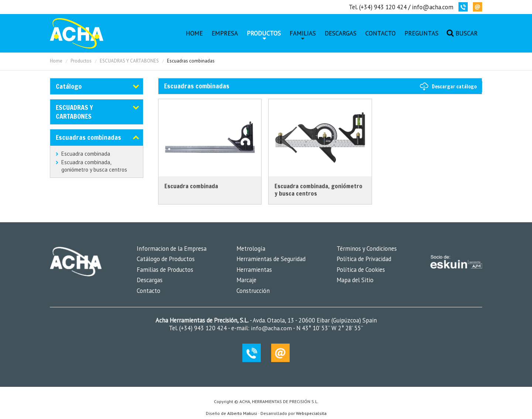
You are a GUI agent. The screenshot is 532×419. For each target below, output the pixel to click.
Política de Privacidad (364, 259)
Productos (264, 33)
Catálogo (69, 86)
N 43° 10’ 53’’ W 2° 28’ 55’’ (329, 328)
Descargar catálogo (454, 87)
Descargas (341, 33)
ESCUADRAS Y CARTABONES (129, 61)
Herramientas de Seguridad (271, 259)
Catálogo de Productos (166, 259)
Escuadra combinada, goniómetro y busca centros (94, 166)
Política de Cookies (361, 270)
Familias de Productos (165, 270)
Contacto (381, 33)
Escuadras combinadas (88, 137)
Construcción (253, 291)
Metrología (251, 249)
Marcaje (246, 280)
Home (194, 33)
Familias (303, 33)
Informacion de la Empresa (172, 249)
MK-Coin (77, 33)
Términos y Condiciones (367, 249)
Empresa (225, 33)
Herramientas (254, 270)
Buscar (467, 33)
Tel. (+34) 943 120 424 (378, 7)
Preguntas (422, 33)
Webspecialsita (311, 413)
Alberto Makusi (242, 413)
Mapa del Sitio (355, 280)
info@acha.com (433, 7)
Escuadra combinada (86, 154)
